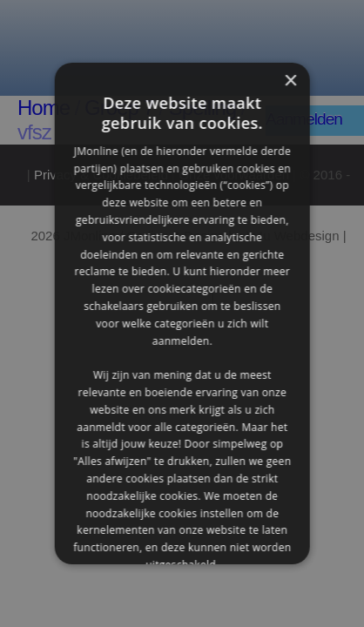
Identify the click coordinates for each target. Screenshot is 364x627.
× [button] (290, 81)
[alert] (182, 313)
